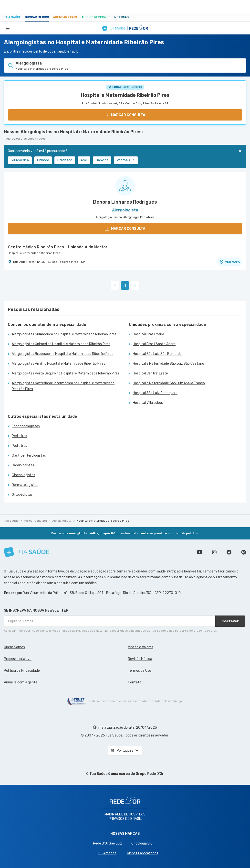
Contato (135, 682)
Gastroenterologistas (29, 456)
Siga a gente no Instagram (214, 552)
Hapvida (102, 160)
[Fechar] (240, 151)
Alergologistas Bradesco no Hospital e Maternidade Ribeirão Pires (62, 354)
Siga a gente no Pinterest (244, 552)
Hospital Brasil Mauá (148, 334)
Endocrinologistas (26, 426)
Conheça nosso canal (200, 552)
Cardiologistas (23, 465)
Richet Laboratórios (143, 853)
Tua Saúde (12, 17)
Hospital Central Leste (150, 373)
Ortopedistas (22, 495)
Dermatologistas (25, 485)
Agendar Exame (66, 17)
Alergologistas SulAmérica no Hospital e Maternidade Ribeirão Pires (64, 334)
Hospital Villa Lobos (148, 403)
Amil (84, 160)
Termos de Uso (140, 671)
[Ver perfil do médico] (125, 186)
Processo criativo (18, 659)
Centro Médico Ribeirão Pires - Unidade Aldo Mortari (58, 247)
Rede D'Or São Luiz (108, 843)
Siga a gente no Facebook (229, 552)
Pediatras (19, 436)
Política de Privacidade (22, 671)
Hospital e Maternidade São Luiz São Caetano (168, 364)
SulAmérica (20, 160)
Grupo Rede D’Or (150, 774)
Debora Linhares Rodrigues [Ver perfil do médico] (125, 202)
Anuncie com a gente (21, 682)
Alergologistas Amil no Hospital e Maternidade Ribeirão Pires (58, 364)
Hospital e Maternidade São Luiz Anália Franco (169, 383)
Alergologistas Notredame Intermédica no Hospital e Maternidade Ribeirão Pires (63, 386)
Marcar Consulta (35, 521)
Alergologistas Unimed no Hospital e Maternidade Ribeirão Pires (61, 344)
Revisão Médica (140, 659)
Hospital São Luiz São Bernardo (157, 354)
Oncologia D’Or (143, 843)
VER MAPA (229, 262)
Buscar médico (37, 17)
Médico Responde (96, 17)
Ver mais (126, 160)
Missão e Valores (141, 647)
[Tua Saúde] (27, 552)
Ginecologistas (23, 475)
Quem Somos (14, 647)
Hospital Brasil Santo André (154, 344)
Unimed (43, 160)
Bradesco (65, 160)
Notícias (121, 17)
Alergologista (62, 521)
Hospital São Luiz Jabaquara (155, 393)
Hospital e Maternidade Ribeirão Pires (125, 95)
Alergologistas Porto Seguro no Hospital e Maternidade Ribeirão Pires (66, 373)
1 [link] (125, 286)
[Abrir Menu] (8, 28)
